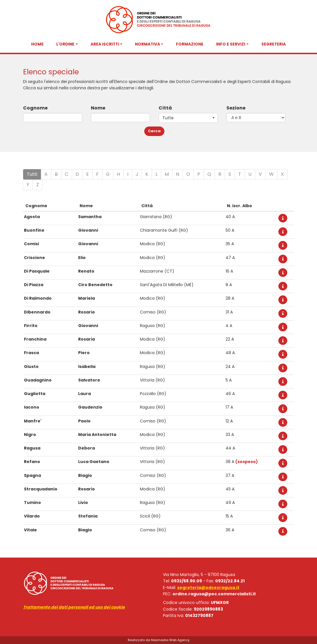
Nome (98, 108)
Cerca (154, 131)
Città (165, 108)
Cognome (35, 108)
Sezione (236, 108)
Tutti (32, 174)
